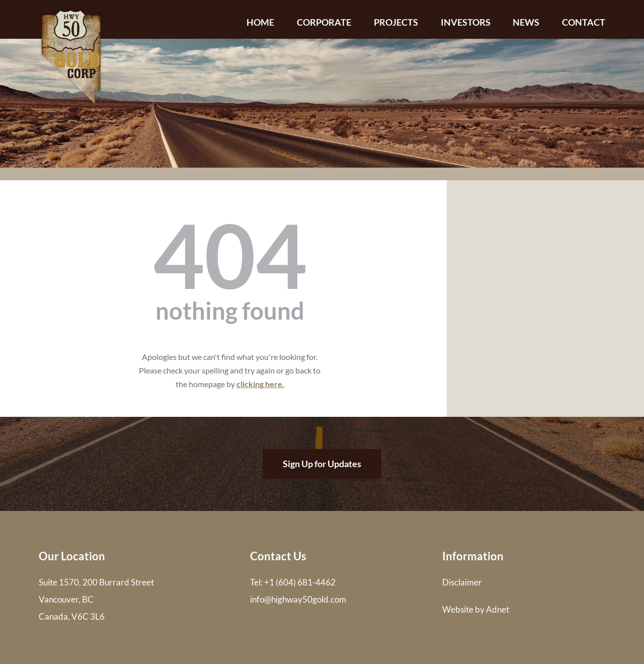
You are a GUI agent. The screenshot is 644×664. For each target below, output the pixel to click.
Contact (584, 22)
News (526, 22)
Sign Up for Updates (322, 464)
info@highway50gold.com (298, 599)
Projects (396, 22)
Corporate (324, 22)
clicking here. (260, 384)
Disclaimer (462, 582)
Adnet (498, 609)
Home (260, 22)
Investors (466, 22)
